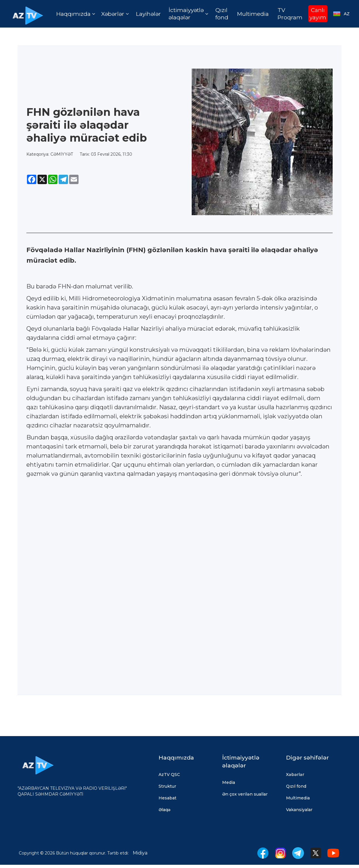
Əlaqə (165, 810)
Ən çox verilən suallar (245, 794)
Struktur (167, 786)
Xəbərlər (295, 774)
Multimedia (253, 14)
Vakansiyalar (299, 810)
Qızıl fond (222, 14)
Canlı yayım (318, 14)
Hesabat (167, 798)
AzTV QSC (169, 774)
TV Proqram (290, 14)
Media (229, 782)
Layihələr (148, 14)
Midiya (140, 853)
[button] (75, 14)
